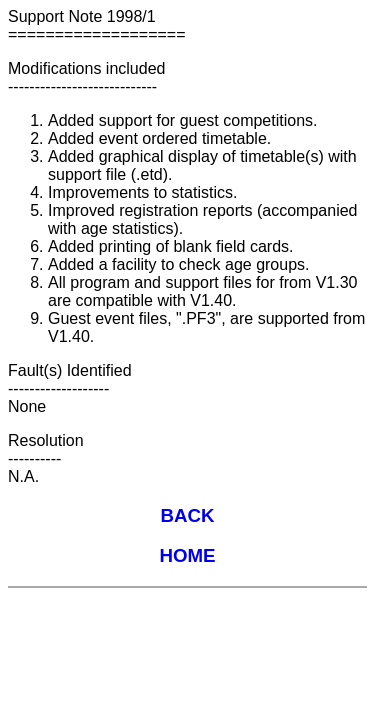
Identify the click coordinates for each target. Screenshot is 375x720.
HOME (187, 555)
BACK (187, 515)
